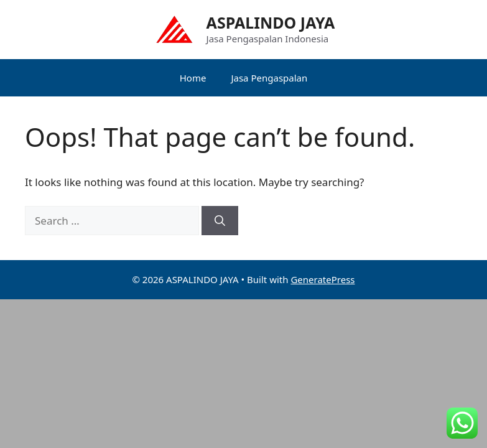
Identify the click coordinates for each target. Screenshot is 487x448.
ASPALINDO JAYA (271, 22)
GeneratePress (322, 279)
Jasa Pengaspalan (269, 78)
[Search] (220, 221)
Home (193, 78)
